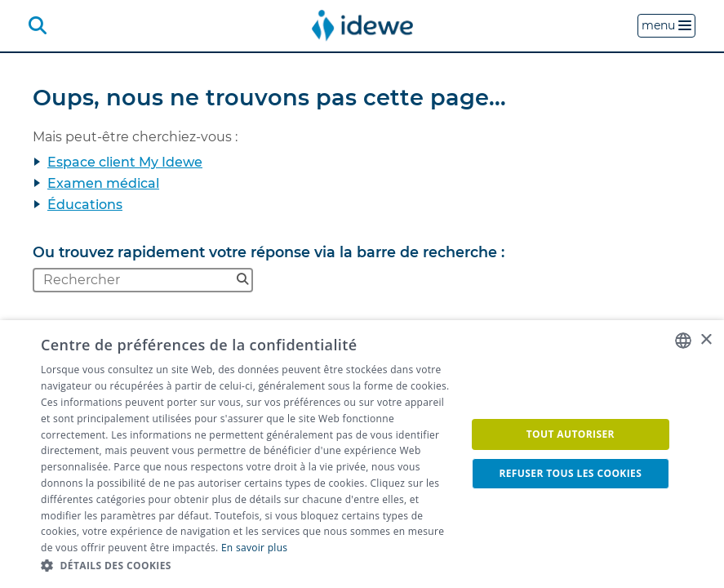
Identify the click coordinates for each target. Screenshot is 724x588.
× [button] (706, 340)
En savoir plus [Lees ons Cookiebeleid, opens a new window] (254, 548)
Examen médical (103, 183)
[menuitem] (362, 25)
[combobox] (683, 341)
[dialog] (362, 454)
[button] (247, 566)
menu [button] (666, 25)
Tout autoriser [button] (571, 434)
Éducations (85, 205)
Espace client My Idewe (125, 162)
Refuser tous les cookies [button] (570, 473)
